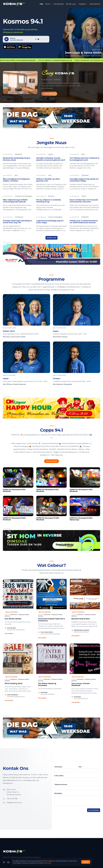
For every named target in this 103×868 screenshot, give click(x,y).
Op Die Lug (71, 4)
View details (9, 634)
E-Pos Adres (59, 776)
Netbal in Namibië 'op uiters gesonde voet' (48, 180)
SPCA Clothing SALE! (14, 684)
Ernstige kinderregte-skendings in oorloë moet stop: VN (17, 222)
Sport (16, 175)
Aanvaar (86, 862)
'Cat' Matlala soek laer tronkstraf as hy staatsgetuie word (85, 159)
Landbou (51, 154)
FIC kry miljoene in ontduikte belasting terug (49, 201)
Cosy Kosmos (95, 4)
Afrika (83, 154)
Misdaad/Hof (18, 154)
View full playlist (51, 461)
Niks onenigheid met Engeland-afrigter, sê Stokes (16, 180)
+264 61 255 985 (12, 799)
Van (80, 767)
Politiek (84, 196)
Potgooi (83, 4)
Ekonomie (51, 196)
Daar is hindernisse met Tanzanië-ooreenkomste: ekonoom (84, 201)
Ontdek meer (52, 238)
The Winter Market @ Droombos (47, 685)
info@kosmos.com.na (14, 803)
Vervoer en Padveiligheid (55, 217)
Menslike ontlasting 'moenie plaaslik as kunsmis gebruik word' (51, 159)
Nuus (48, 4)
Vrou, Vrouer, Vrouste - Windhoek (81, 685)
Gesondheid (85, 175)
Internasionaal (19, 217)
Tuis (41, 4)
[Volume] (43, 39)
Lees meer (48, 863)
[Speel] (7, 39)
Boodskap (58, 793)
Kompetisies (59, 4)
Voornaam (58, 767)
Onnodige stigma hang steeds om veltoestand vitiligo (84, 180)
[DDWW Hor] (51, 118)
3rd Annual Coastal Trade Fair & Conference (51, 620)
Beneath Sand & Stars (81, 619)
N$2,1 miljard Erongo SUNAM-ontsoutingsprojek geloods (15, 201)
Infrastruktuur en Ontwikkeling (23, 196)
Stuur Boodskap (94, 810)
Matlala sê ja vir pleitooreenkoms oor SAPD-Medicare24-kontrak (84, 222)
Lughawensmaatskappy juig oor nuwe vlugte (50, 222)
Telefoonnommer (61, 785)
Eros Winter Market (13, 619)
